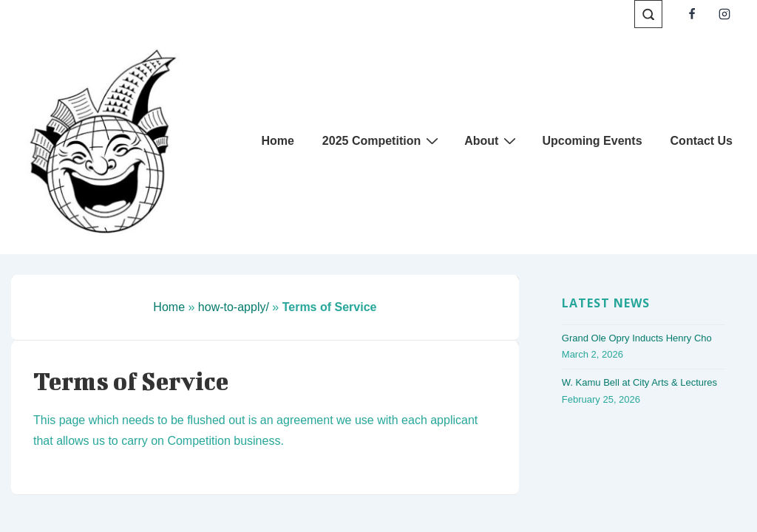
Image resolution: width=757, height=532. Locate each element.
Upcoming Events (592, 141)
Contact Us (702, 141)
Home (277, 141)
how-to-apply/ (234, 307)
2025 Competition (382, 140)
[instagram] (724, 14)
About (492, 140)
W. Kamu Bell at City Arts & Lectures (639, 382)
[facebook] (692, 14)
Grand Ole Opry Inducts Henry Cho (637, 338)
